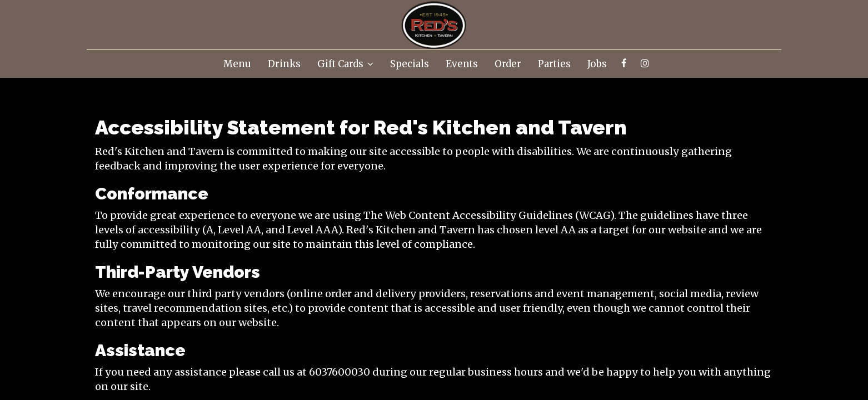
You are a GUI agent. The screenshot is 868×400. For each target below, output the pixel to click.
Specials (410, 64)
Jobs (597, 64)
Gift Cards (345, 64)
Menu (237, 64)
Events (462, 64)
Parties (554, 64)
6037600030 (340, 372)
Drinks (284, 64)
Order (508, 64)
